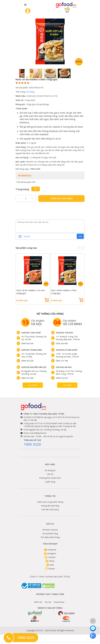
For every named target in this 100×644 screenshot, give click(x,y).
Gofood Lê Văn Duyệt (67, 350)
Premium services (50, 530)
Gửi (80, 236)
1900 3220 (32, 444)
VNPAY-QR (38, 600)
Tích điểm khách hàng (50, 537)
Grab (50, 565)
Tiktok (50, 561)
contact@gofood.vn (38, 433)
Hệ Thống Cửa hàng (50, 314)
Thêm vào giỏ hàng (61, 199)
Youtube (50, 557)
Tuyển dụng (50, 482)
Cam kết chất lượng (50, 509)
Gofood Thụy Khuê (31, 333)
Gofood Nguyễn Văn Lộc (34, 367)
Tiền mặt (48, 600)
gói (36, 189)
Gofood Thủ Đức (65, 333)
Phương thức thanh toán (50, 478)
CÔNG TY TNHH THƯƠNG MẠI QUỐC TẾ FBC (50, 577)
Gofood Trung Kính (32, 350)
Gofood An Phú (64, 367)
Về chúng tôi (50, 470)
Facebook (50, 550)
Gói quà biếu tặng (50, 533)
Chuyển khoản (59, 600)
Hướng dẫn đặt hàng (50, 506)
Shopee (50, 569)
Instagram (50, 553)
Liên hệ (50, 474)
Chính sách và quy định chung (50, 502)
